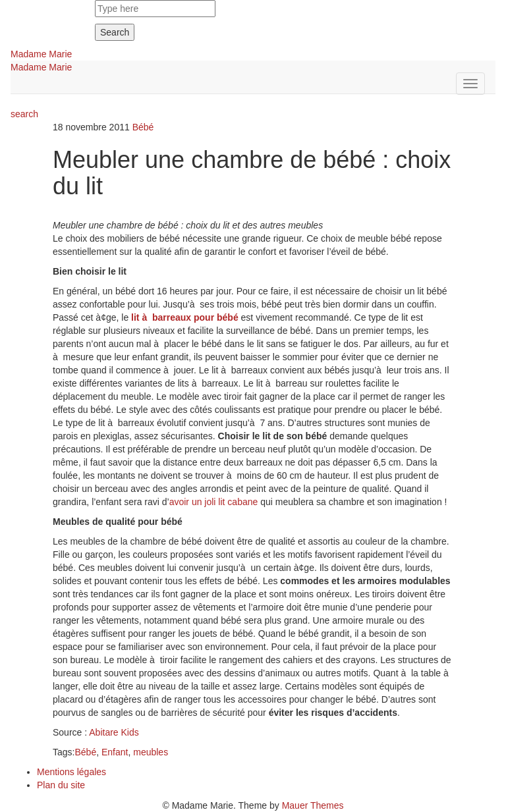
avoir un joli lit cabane (214, 502)
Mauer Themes (313, 805)
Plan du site (61, 785)
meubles (151, 752)
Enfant (115, 752)
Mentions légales (71, 772)
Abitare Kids (114, 732)
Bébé (143, 127)
